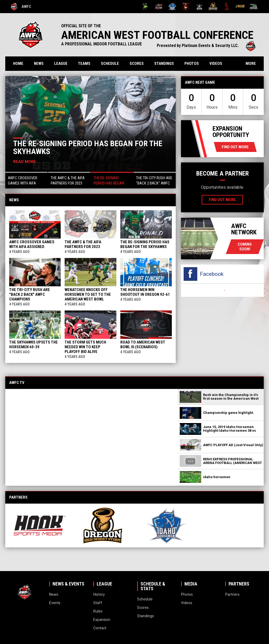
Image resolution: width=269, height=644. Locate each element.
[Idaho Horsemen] (172, 7)
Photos (192, 64)
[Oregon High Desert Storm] (213, 7)
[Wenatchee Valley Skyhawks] (254, 7)
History (99, 594)
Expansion (102, 620)
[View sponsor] (39, 526)
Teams (84, 64)
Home (18, 64)
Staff (98, 603)
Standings (164, 64)
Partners (232, 594)
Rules (98, 611)
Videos (216, 64)
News (39, 64)
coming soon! (245, 247)
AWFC (21, 7)
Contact (100, 628)
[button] (26, 180)
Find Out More (235, 147)
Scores (137, 64)
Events (55, 603)
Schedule (110, 64)
